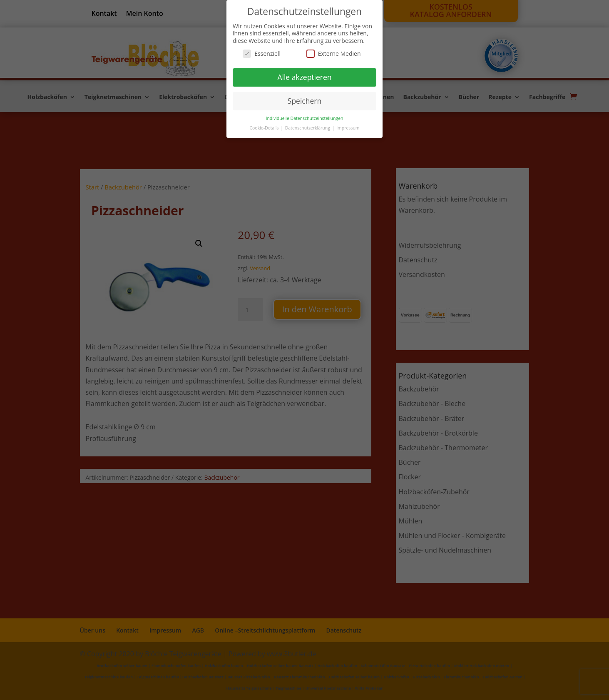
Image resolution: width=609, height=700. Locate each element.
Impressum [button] (348, 128)
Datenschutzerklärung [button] (308, 128)
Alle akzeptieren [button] (304, 77)
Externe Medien (334, 54)
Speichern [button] (304, 101)
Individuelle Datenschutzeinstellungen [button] (305, 118)
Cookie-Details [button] (265, 128)
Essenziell (262, 54)
